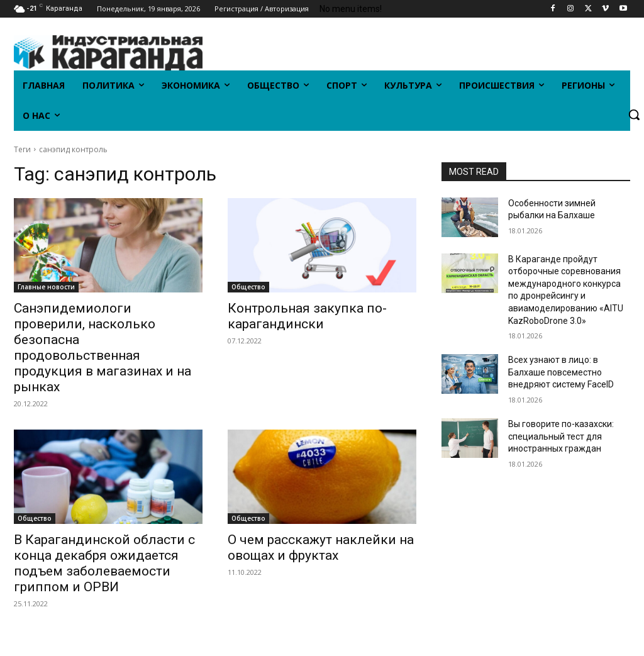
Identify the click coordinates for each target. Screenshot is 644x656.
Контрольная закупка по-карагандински (307, 316)
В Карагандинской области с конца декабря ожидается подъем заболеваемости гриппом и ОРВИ (104, 563)
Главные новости (46, 287)
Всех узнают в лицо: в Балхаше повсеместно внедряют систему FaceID (561, 372)
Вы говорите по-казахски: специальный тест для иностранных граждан (561, 436)
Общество (248, 287)
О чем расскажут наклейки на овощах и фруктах (321, 548)
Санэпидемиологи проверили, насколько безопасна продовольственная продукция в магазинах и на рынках (103, 347)
